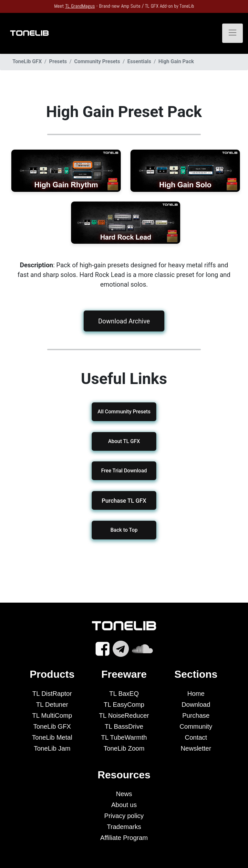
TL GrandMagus (80, 6)
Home (196, 694)
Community (196, 726)
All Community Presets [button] (124, 412)
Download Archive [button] (124, 321)
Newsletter (196, 748)
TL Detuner (52, 705)
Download (196, 705)
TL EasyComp (124, 705)
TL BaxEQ (124, 694)
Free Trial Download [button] (124, 471)
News (124, 794)
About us (124, 805)
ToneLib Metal (52, 737)
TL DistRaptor (52, 694)
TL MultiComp (52, 715)
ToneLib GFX (52, 726)
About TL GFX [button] (124, 441)
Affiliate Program (124, 838)
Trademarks (124, 827)
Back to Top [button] (124, 530)
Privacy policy (124, 816)
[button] (124, 500)
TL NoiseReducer (124, 715)
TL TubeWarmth (124, 737)
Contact (196, 737)
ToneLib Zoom (124, 748)
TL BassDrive (124, 726)
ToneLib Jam (52, 748)
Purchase (196, 715)
